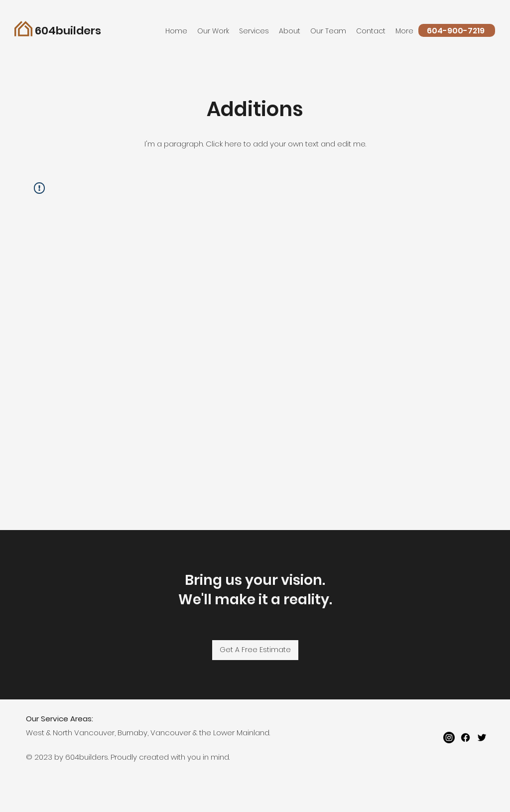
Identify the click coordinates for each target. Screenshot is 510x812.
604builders (68, 31)
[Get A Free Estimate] (255, 650)
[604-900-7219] (457, 30)
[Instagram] (449, 738)
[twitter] (482, 738)
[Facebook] (465, 738)
